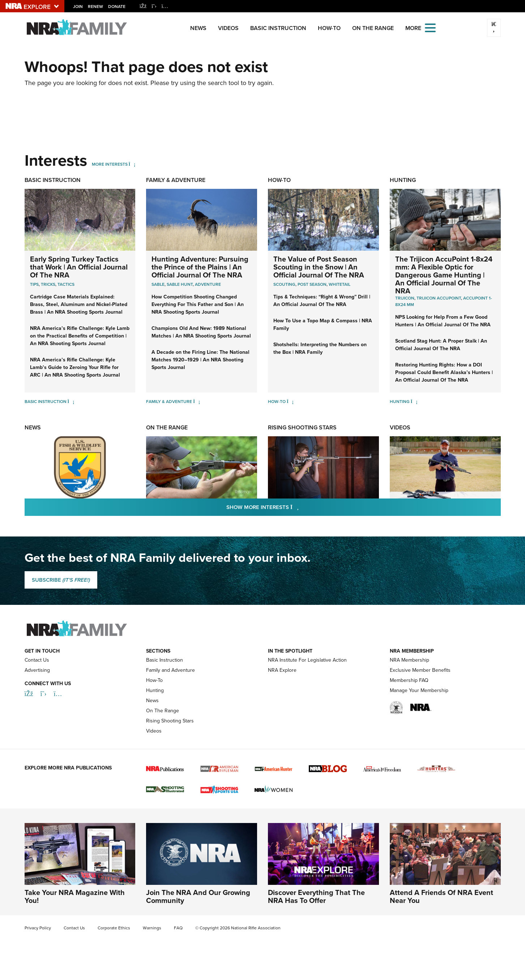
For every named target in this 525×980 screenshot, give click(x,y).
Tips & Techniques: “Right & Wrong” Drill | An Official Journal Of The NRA (322, 300)
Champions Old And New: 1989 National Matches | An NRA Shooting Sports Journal (201, 332)
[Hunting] (414, 401)
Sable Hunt (180, 284)
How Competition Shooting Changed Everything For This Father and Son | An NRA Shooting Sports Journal (198, 304)
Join (78, 6)
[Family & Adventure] (197, 401)
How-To (329, 28)
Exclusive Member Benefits (420, 670)
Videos (228, 28)
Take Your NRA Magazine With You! (75, 896)
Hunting (403, 180)
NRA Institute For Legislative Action (307, 660)
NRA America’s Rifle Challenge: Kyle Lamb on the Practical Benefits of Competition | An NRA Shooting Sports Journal (80, 336)
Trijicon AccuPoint (439, 298)
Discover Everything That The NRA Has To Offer (316, 896)
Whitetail (340, 284)
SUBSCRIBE (61, 580)
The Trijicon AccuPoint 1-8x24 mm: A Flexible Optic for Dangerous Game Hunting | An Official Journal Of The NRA (444, 275)
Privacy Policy (38, 928)
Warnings (152, 928)
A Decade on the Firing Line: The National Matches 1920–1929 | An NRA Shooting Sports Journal (200, 360)
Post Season (312, 284)
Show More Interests (302, 507)
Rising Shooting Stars (302, 427)
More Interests (110, 164)
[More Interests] (132, 164)
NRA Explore (282, 670)
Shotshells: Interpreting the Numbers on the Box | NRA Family (320, 348)
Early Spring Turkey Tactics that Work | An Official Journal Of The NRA (79, 267)
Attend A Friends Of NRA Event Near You (441, 896)
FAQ (178, 928)
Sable (158, 284)
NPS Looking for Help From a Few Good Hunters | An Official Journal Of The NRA (443, 321)
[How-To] (290, 401)
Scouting (284, 284)
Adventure (208, 284)
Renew (95, 6)
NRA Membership (409, 660)
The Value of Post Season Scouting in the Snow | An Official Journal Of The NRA (319, 267)
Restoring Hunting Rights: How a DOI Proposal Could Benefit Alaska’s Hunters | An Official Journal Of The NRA (444, 372)
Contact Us (37, 660)
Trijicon (405, 298)
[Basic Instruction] (71, 401)
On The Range (373, 28)
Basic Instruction (278, 28)
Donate (117, 6)
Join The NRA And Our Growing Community (198, 896)
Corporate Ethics (114, 928)
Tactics (66, 284)
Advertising (37, 670)
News (198, 28)
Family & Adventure (176, 180)
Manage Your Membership (419, 690)
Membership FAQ (409, 680)
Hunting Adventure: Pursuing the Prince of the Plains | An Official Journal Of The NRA (200, 267)
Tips (34, 284)
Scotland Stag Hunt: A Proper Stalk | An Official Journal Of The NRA (441, 345)
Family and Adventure (170, 670)
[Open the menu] (430, 27)
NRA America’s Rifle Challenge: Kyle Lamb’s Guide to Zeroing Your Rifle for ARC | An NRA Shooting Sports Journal (75, 367)
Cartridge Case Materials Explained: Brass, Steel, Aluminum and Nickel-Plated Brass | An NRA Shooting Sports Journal (79, 304)
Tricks (48, 284)
